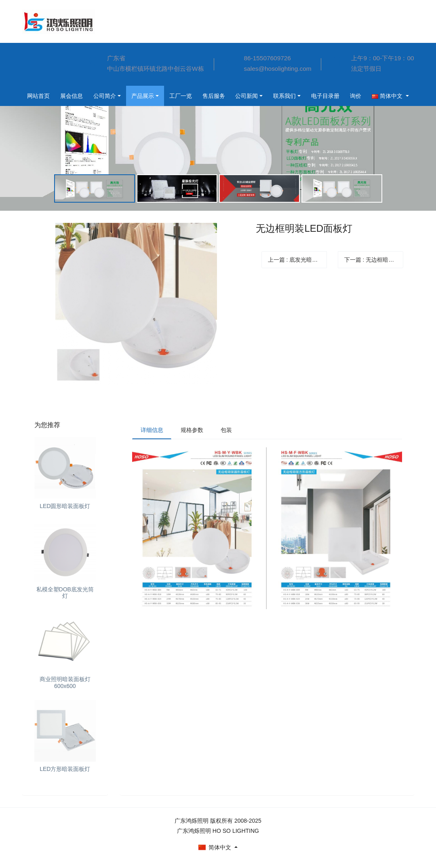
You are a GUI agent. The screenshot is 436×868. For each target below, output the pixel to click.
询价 (302, 96)
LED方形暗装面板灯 (65, 769)
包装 (227, 430)
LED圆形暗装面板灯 (65, 506)
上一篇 (298, 260)
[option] (218, 137)
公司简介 (40, 93)
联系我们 (228, 96)
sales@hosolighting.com (278, 69)
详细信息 (152, 430)
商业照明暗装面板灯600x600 (65, 683)
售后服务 (154, 96)
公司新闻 (188, 96)
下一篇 (374, 260)
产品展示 (79, 96)
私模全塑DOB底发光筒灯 (65, 593)
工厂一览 (119, 96)
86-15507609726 (267, 58)
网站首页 (40, 53)
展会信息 (40, 73)
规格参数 (192, 430)
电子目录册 (270, 96)
